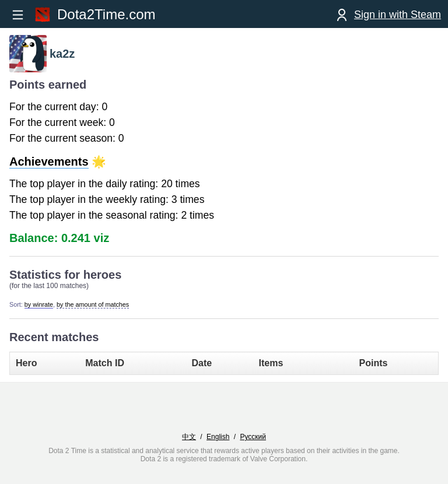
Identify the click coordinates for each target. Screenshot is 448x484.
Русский (253, 437)
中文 (189, 437)
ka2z (62, 54)
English (218, 437)
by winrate (39, 304)
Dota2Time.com (106, 14)
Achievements (49, 162)
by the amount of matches (93, 304)
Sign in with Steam (398, 15)
